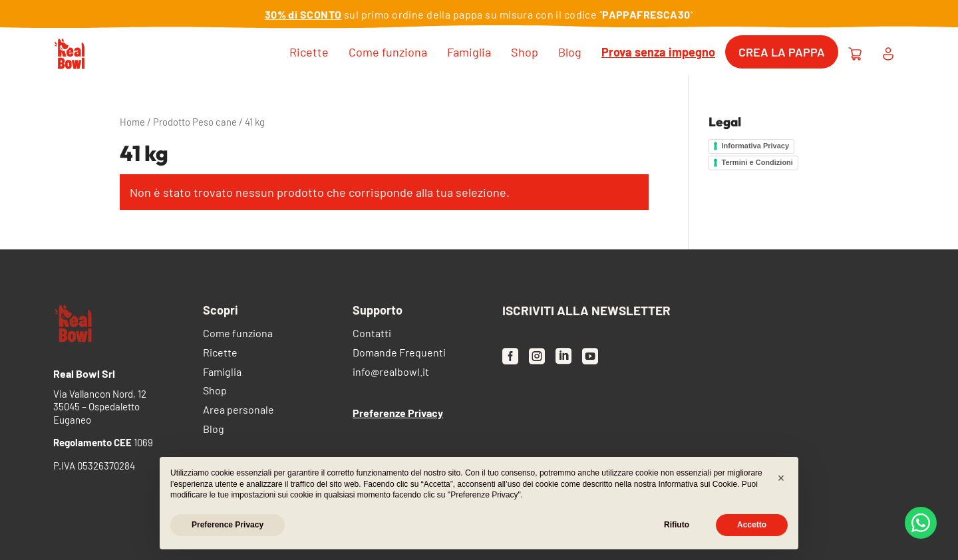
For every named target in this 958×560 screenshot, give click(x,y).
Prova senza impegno (658, 52)
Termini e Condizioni (757, 162)
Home (132, 122)
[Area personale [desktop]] (888, 52)
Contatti (372, 334)
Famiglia (469, 52)
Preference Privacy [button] (228, 525)
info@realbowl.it (391, 373)
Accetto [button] (752, 525)
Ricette (309, 52)
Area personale (239, 411)
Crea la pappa (782, 52)
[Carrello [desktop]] (855, 52)
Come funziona (388, 52)
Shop (525, 52)
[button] (781, 478)
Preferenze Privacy (398, 413)
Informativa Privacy (756, 146)
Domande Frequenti (399, 353)
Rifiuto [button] (677, 525)
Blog (570, 52)
